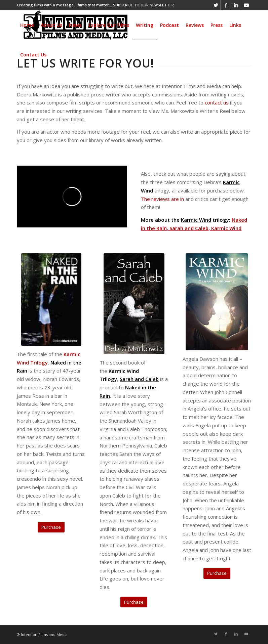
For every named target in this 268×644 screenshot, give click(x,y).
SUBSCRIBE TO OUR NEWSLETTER (143, 5)
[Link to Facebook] (226, 5)
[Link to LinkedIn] (236, 5)
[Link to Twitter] (216, 5)
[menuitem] (27, 25)
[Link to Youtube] (246, 5)
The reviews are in (162, 199)
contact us (217, 102)
